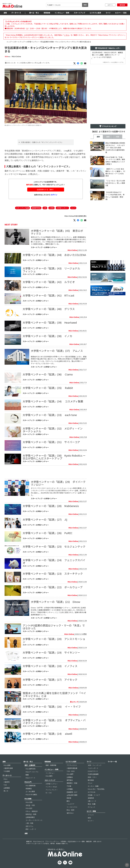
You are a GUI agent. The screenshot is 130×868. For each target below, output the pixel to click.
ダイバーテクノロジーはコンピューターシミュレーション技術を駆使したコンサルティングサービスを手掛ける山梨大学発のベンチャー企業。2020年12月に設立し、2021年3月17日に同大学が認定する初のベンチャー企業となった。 (59, 492)
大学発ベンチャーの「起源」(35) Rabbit (48, 388)
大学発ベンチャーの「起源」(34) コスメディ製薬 (53, 401)
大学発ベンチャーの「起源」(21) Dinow (56, 602)
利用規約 (63, 841)
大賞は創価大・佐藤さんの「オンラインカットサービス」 (42, 142)
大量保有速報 (8, 768)
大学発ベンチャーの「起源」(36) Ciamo (48, 374)
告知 (89, 818)
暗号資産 (91, 780)
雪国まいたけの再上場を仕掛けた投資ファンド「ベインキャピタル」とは (54, 694)
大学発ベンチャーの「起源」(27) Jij (45, 519)
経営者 (69, 798)
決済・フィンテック (95, 765)
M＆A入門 (28, 782)
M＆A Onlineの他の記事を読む (76, 216)
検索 (85, 5)
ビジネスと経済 (95, 13)
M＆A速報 (7, 765)
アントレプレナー (52, 790)
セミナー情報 (91, 811)
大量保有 (7, 782)
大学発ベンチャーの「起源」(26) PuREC (48, 533)
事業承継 (47, 13)
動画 (27, 775)
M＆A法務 (29, 802)
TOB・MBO (71, 771)
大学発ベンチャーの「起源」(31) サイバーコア (51, 442)
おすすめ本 (92, 792)
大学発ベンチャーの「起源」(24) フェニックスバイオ (54, 561)
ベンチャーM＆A (51, 787)
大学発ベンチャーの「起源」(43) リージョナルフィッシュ (51, 270)
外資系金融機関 (93, 774)
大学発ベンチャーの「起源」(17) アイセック (51, 679)
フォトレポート (93, 768)
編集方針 (29, 841)
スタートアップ (79, 13)
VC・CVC (49, 793)
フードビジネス (72, 807)
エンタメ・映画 (93, 786)
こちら (67, 35)
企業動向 (70, 777)
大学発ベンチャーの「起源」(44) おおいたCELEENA (54, 255)
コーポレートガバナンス (34, 820)
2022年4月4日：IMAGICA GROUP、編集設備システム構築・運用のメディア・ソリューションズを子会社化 (107, 55)
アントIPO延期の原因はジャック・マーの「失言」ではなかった (54, 627)
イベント (91, 815)
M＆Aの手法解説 (31, 795)
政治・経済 (70, 810)
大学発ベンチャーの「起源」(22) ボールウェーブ (53, 587)
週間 (108, 137)
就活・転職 (92, 804)
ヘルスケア (70, 804)
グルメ (90, 783)
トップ (9, 42)
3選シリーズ (92, 801)
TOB (5, 785)
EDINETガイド (93, 771)
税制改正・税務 (31, 814)
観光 (68, 801)
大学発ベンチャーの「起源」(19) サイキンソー (51, 652)
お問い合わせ (97, 841)
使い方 (6, 791)
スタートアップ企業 (22, 208)
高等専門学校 (36, 208)
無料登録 (122, 5)
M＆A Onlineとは (38, 841)
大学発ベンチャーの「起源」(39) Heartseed (50, 322)
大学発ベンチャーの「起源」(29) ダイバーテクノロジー (58, 483)
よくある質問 (30, 791)
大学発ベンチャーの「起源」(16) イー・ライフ (52, 706)
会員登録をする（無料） (46, 189)
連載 (26, 833)
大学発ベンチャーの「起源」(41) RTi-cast (48, 295)
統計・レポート (31, 829)
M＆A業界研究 (31, 769)
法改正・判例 (30, 805)
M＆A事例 (49, 776)
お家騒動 (70, 789)
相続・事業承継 (51, 765)
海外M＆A (70, 813)
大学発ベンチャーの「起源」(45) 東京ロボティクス (57, 232)
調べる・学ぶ (34, 13)
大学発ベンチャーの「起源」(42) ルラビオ (49, 282)
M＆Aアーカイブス (32, 772)
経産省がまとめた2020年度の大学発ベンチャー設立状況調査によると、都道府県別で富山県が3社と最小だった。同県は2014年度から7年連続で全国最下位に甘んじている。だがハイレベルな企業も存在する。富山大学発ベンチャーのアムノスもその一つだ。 (59, 360)
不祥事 (69, 786)
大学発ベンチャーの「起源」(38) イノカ (47, 336)
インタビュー (50, 773)
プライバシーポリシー (52, 841)
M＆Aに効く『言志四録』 (96, 789)
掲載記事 (89, 841)
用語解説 (29, 789)
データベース (16, 13)
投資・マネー (92, 777)
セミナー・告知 (121, 13)
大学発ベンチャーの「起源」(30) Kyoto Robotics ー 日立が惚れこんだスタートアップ (54, 457)
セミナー (91, 821)
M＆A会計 (29, 808)
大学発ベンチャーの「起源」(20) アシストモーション (54, 640)
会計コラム (29, 826)
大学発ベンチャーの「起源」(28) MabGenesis (51, 506)
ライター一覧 (112, 762)
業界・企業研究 (30, 765)
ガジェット (92, 807)
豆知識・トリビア (94, 795)
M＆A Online (16, 56)
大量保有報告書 (72, 768)
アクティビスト (72, 765)
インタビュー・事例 (62, 13)
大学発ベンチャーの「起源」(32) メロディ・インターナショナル (53, 430)
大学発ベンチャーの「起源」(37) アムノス (57, 351)
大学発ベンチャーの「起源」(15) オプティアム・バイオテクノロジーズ (54, 721)
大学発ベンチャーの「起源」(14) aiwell (47, 734)
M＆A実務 (28, 799)
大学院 (51, 208)
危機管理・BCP (72, 792)
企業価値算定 (30, 817)
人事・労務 (29, 823)
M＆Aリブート (31, 778)
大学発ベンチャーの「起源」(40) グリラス (49, 309)
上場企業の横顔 (72, 795)
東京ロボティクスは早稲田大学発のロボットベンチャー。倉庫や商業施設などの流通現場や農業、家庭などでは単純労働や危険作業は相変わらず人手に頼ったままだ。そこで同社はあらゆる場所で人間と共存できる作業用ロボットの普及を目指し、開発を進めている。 (58, 241)
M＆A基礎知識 (31, 785)
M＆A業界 (70, 774)
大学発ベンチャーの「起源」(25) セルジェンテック (54, 546)
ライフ (108, 13)
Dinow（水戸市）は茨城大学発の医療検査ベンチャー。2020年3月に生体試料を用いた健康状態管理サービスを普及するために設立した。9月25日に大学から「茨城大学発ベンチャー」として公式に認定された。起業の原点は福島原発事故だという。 (58, 611)
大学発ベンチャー (33, 42)
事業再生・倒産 (72, 783)
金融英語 (91, 798)
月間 (117, 137)
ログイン (110, 5)
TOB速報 (7, 771)
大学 (45, 208)
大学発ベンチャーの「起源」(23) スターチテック (53, 573)
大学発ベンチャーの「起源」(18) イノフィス (50, 666)
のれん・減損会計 (32, 811)
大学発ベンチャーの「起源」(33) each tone (50, 415)
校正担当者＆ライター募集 (76, 841)
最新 (98, 137)
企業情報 (7, 788)
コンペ (73, 208)
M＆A (5, 779)
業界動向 (70, 780)
